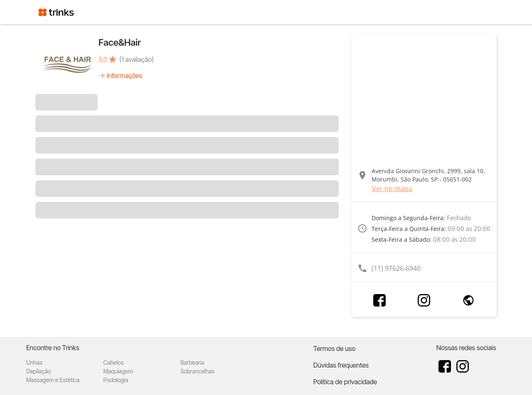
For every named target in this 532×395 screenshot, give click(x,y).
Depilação (38, 371)
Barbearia (192, 362)
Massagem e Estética (53, 380)
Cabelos (113, 362)
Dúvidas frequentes (341, 365)
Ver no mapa (392, 189)
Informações (124, 76)
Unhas (34, 362)
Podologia (116, 380)
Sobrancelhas (197, 371)
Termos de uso (335, 348)
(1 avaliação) (137, 59)
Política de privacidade (345, 382)
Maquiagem (118, 371)
